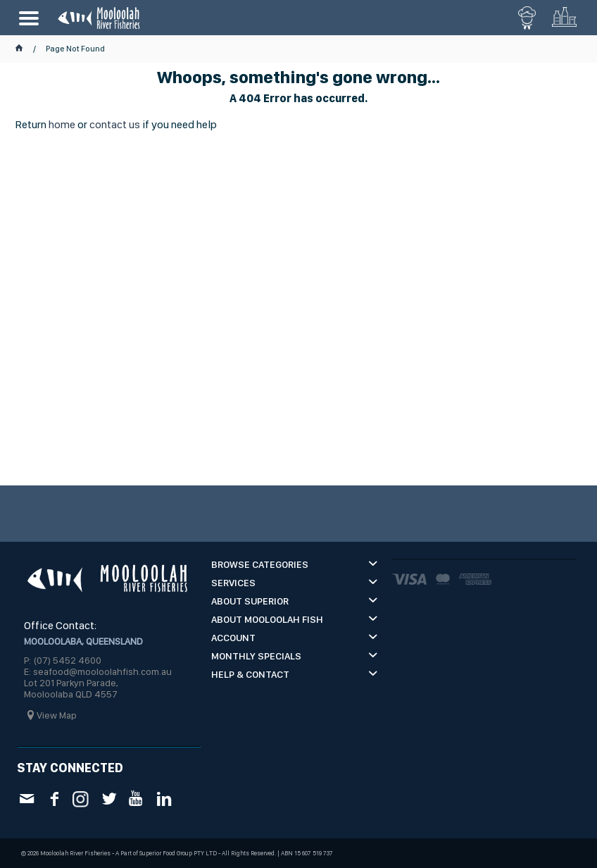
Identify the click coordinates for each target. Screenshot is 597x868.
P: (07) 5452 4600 (63, 660)
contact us (115, 124)
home (62, 124)
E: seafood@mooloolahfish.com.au (98, 671)
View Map (57, 715)
